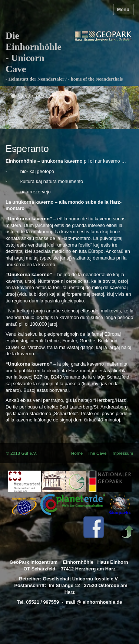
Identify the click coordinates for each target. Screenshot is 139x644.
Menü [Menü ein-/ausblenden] (123, 9)
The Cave (97, 453)
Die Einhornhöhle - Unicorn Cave (34, 52)
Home (77, 453)
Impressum (122, 453)
